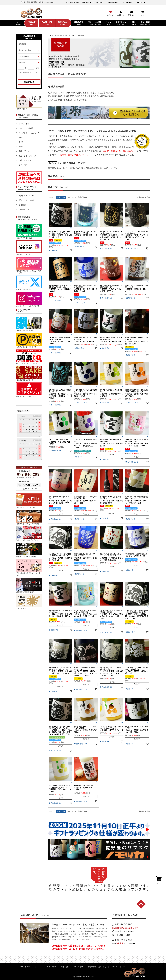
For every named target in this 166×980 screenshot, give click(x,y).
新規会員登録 (113, 2)
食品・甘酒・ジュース (27, 156)
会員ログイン (86, 2)
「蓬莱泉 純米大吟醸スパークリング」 (76, 155)
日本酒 (55, 35)
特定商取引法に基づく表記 (97, 967)
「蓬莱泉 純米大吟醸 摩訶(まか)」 (118, 151)
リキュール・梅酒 (26, 128)
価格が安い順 (71, 197)
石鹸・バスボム (25, 160)
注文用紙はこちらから (31, 489)
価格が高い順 (83, 197)
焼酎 (20, 137)
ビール (21, 147)
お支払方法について (27, 195)
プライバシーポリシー (118, 967)
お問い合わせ (141, 2)
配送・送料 (65, 967)
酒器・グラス (24, 151)
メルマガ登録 (127, 2)
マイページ (100, 2)
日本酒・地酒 (24, 124)
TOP (50, 35)
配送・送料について (27, 200)
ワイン (21, 142)
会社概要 (22, 205)
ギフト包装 (23, 165)
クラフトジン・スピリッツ (29, 133)
